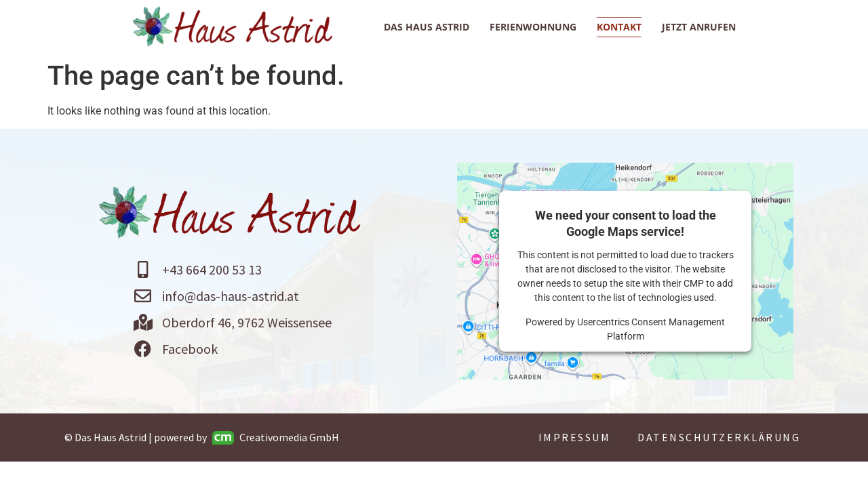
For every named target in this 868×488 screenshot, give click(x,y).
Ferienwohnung (533, 27)
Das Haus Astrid (427, 27)
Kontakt (619, 27)
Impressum (575, 437)
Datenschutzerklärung (719, 437)
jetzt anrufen (699, 27)
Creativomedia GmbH (276, 438)
